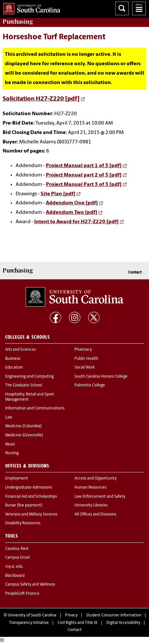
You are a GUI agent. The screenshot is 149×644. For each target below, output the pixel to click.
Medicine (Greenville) (24, 435)
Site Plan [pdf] (58, 194)
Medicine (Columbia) (23, 426)
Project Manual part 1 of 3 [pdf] (84, 166)
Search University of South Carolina (122, 8)
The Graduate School (24, 385)
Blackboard (15, 576)
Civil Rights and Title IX (78, 623)
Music (10, 444)
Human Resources (90, 488)
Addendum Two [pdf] (72, 213)
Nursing (12, 453)
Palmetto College (90, 385)
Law (9, 418)
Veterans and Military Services (31, 515)
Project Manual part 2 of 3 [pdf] (84, 175)
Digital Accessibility (123, 623)
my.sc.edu (14, 567)
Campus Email (17, 558)
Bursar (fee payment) (24, 505)
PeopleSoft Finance (22, 594)
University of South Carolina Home (30, 7)
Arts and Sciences (20, 350)
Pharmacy (83, 350)
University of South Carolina (32, 615)
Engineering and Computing (29, 377)
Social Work (85, 368)
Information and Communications (35, 408)
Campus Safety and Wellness (30, 585)
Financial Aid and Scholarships (31, 497)
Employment (17, 479)
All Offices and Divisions (95, 515)
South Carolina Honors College (101, 377)
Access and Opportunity (95, 479)
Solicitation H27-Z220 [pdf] (41, 99)
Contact (135, 273)
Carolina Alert (17, 549)
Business (13, 359)
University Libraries (91, 505)
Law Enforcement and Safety (100, 497)
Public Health (86, 359)
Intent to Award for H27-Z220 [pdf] (76, 222)
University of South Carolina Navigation (139, 8)
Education (14, 368)
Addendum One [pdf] (72, 203)
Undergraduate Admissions (29, 488)
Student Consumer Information (114, 615)
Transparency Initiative (29, 623)
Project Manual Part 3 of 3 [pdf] (84, 185)
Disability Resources (23, 523)
